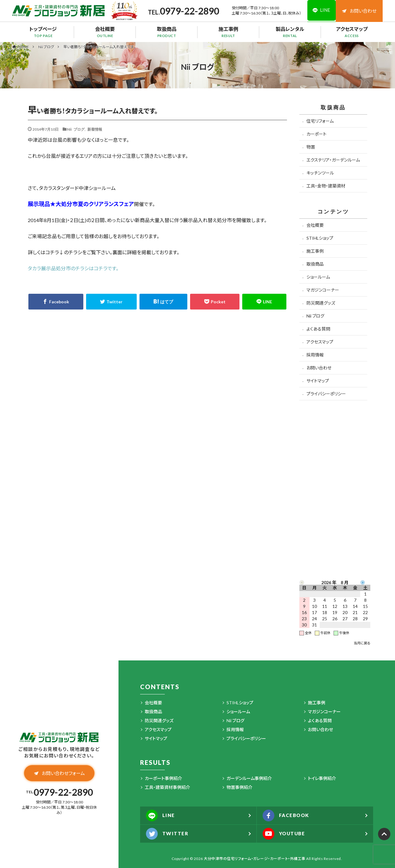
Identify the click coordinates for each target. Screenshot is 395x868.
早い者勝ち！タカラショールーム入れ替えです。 (99, 47)
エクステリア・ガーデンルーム (333, 160)
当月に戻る (362, 643)
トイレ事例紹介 (322, 778)
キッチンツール (320, 173)
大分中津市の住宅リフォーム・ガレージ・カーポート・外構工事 (255, 859)
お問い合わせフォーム (59, 773)
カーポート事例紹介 (163, 778)
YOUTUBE (285, 834)
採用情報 (315, 355)
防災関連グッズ (321, 303)
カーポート (316, 134)
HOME (23, 47)
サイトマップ (318, 381)
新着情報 (95, 129)
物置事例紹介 (239, 787)
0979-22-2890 (188, 11)
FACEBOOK (287, 815)
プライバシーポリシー (326, 394)
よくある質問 (318, 329)
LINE (161, 815)
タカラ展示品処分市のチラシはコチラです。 (73, 268)
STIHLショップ (320, 238)
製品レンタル (290, 32)
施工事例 (228, 32)
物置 (311, 147)
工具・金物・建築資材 (326, 186)
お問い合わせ (359, 11)
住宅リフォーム (320, 121)
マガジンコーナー (323, 290)
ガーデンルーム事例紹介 (249, 778)
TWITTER (168, 834)
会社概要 (105, 32)
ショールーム (318, 277)
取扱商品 (167, 32)
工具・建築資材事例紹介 (167, 787)
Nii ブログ (46, 47)
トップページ (43, 32)
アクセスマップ (352, 32)
